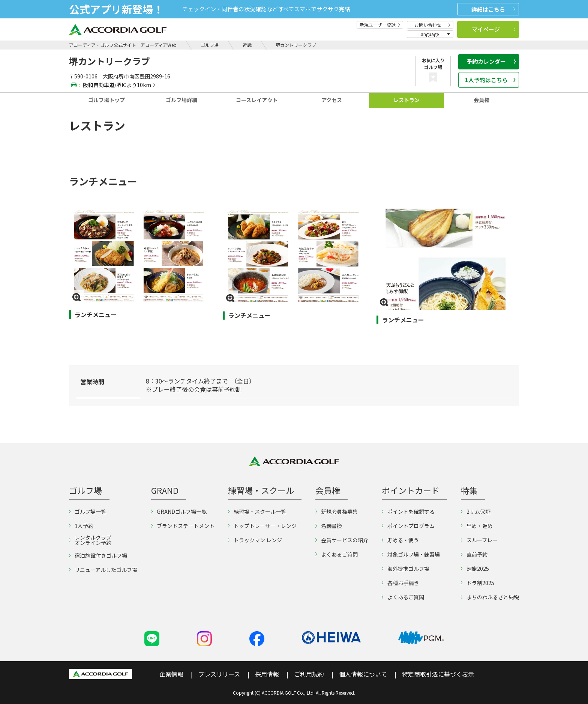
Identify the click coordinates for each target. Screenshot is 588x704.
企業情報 (171, 674)
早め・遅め (477, 526)
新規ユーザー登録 (380, 25)
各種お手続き (400, 583)
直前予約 (474, 554)
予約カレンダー (491, 61)
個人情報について (363, 674)
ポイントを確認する (408, 511)
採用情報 (267, 674)
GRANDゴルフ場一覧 (179, 511)
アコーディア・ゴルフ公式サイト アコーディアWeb (123, 45)
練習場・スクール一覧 (257, 511)
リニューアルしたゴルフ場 (103, 570)
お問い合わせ (432, 25)
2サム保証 (476, 511)
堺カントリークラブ (296, 45)
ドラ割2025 (478, 583)
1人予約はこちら (490, 80)
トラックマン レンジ (255, 540)
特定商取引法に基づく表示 (438, 674)
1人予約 (81, 526)
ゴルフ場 (210, 45)
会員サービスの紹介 (342, 540)
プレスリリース (219, 674)
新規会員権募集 (337, 511)
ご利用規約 (309, 674)
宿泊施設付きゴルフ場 (98, 555)
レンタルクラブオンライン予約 (90, 540)
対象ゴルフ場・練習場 (411, 554)
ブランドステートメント (183, 526)
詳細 (493, 9)
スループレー (479, 540)
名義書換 (329, 526)
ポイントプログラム (408, 526)
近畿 (247, 45)
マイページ (494, 29)
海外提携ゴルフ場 (406, 569)
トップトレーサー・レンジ (262, 526)
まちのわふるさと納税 (490, 597)
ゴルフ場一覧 (88, 511)
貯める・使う (400, 540)
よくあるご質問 (337, 554)
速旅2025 (475, 569)
